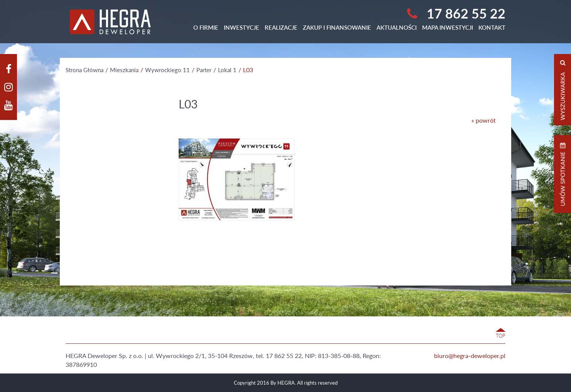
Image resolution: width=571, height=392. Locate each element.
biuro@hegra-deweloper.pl (470, 356)
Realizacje (281, 27)
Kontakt (492, 27)
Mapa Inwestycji (448, 27)
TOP (501, 336)
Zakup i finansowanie (337, 27)
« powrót (484, 120)
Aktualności (397, 27)
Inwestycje (242, 27)
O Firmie (206, 27)
